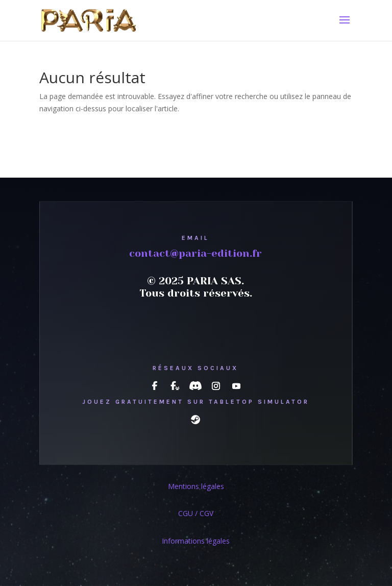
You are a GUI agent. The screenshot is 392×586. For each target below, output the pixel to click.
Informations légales (196, 541)
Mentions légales (196, 486)
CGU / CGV (196, 513)
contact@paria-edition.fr (195, 253)
